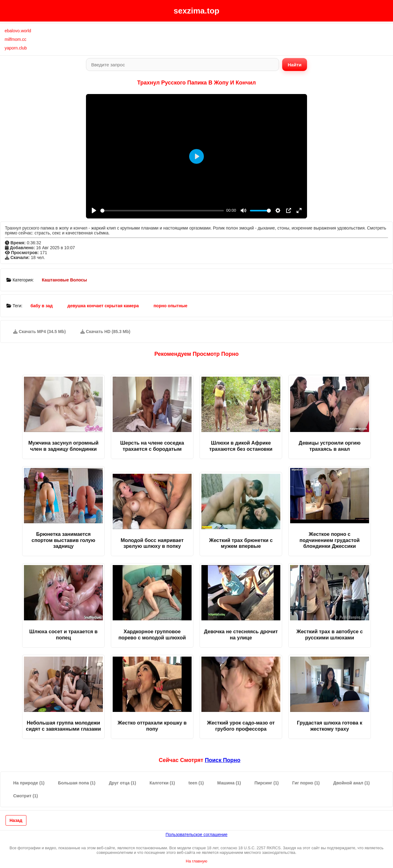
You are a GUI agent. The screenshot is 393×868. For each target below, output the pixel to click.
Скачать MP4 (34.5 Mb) (39, 332)
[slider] (162, 211)
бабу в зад (42, 306)
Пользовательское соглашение (196, 835)
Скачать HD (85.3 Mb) (105, 332)
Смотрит (25, 796)
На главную (196, 861)
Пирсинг (267, 783)
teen (196, 783)
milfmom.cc (16, 39)
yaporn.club (16, 48)
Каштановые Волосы (64, 280)
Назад (16, 820)
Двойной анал (351, 783)
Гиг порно (306, 783)
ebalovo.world (18, 31)
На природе (29, 783)
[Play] (94, 210)
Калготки (162, 783)
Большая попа (77, 783)
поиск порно (223, 760)
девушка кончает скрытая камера (103, 306)
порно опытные (170, 306)
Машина (229, 783)
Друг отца (123, 783)
